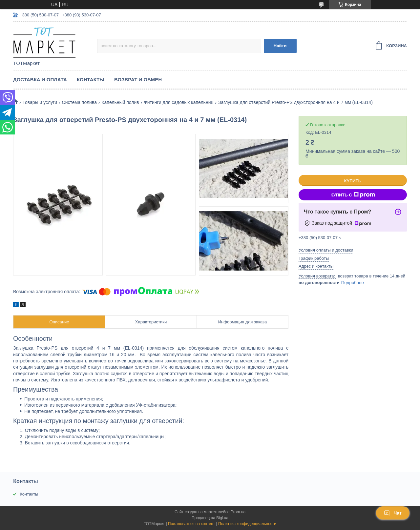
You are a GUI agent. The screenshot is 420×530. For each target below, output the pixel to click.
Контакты (91, 80)
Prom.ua (238, 512)
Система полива (79, 102)
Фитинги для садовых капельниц (178, 102)
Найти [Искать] (280, 46)
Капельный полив (120, 102)
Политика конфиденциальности (247, 524)
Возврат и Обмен (138, 80)
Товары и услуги (40, 102)
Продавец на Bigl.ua (210, 518)
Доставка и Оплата (40, 80)
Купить (353, 181)
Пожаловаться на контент (191, 524)
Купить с (353, 195)
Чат (393, 513)
